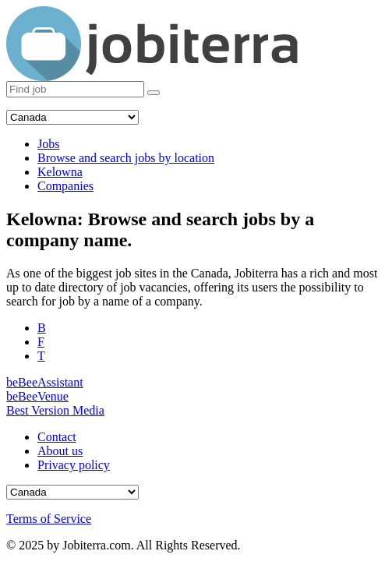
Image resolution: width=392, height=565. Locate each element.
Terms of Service (49, 519)
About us (60, 451)
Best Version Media (55, 410)
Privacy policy (74, 465)
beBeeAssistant (45, 382)
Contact (57, 437)
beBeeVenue (37, 396)
